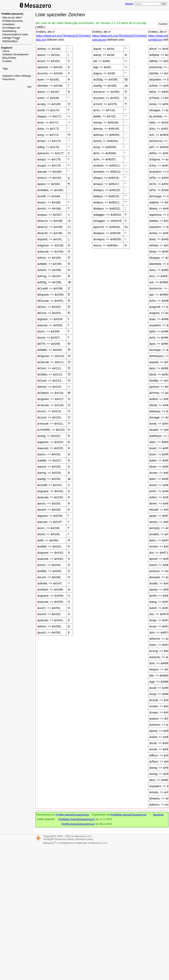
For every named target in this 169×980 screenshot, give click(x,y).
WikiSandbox (10, 41)
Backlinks (158, 815)
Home (6, 51)
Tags (5, 68)
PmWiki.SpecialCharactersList (72, 815)
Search (129, 4)
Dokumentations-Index (15, 34)
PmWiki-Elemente (13, 21)
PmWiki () (12, 14)
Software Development (15, 54)
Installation (9, 24)
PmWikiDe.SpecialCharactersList (128, 815)
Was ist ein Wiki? (12, 18)
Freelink (7, 61)
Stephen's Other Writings (17, 76)
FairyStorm (9, 79)
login (29, 87)
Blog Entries (9, 58)
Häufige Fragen (11, 38)
